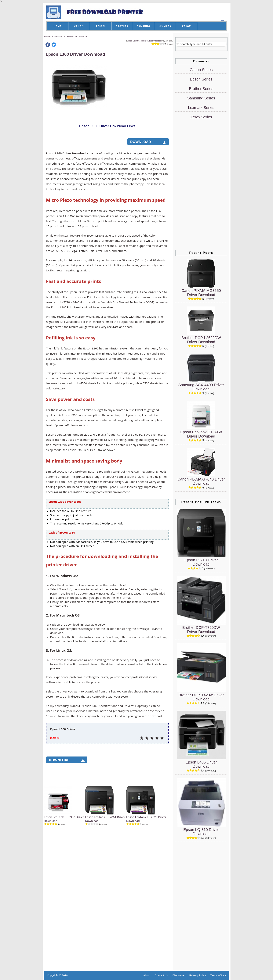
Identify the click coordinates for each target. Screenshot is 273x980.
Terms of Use (218, 975)
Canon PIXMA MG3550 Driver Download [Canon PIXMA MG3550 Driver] (201, 293)
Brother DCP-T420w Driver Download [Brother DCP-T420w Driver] (201, 697)
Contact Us (161, 975)
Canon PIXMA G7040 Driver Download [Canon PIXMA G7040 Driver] (201, 481)
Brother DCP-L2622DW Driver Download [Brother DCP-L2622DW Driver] (201, 340)
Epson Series (201, 79)
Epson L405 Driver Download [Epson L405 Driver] (201, 764)
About (147, 975)
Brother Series (201, 89)
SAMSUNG (144, 26)
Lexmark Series (201, 108)
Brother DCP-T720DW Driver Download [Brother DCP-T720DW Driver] (201, 630)
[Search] (201, 44)
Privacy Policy (198, 975)
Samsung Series (201, 98)
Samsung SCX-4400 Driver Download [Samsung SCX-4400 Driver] (201, 387)
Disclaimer (178, 975)
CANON (79, 26)
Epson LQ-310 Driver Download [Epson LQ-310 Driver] (201, 832)
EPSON (101, 26)
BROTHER (122, 26)
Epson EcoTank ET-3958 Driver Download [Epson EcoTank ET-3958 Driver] (201, 434)
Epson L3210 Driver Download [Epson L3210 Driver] (201, 562)
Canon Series (201, 70)
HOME (58, 26)
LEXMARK (165, 26)
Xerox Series (201, 117)
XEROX (187, 26)
